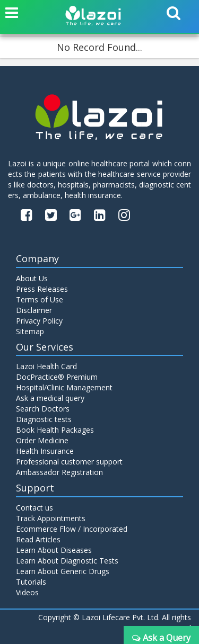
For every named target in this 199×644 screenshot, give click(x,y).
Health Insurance (45, 451)
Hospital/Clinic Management (64, 387)
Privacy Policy (39, 321)
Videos (27, 592)
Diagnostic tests (44, 419)
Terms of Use (40, 299)
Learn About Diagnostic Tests (67, 561)
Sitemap (30, 331)
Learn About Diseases (54, 550)
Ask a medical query (50, 398)
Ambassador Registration (59, 472)
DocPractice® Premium (57, 377)
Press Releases (42, 289)
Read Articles (38, 539)
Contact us (34, 508)
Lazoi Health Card (46, 366)
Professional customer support (69, 462)
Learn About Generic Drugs (63, 571)
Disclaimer (34, 310)
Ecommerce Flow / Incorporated (72, 529)
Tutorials (31, 582)
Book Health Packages (55, 430)
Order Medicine (42, 440)
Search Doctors (43, 409)
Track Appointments (51, 518)
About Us (32, 278)
